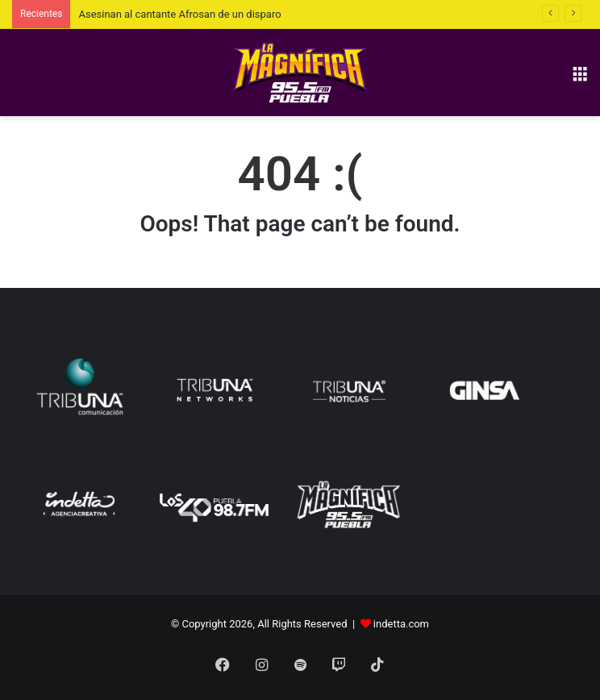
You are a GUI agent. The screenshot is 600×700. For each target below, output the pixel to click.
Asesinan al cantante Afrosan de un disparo (179, 14)
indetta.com (401, 624)
